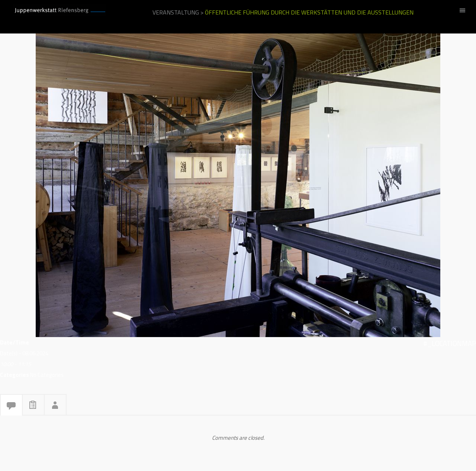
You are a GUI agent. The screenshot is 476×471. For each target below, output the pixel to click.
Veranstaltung (176, 12)
